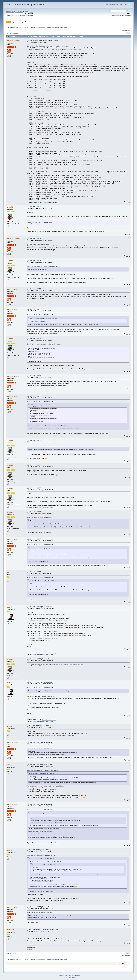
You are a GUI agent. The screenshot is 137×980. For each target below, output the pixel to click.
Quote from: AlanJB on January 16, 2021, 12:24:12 (40, 545)
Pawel (10, 607)
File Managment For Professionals (116, 4)
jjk (8, 572)
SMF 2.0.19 (62, 976)
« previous (125, 31)
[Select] (32, 220)
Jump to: (115, 964)
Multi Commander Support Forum (25, 5)
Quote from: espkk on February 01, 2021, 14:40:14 (40, 748)
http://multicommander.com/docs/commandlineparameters (66, 665)
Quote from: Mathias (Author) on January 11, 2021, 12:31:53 (42, 446)
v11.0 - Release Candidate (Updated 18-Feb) (44, 40)
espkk (10, 726)
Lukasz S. (11, 930)
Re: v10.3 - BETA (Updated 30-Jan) (40, 726)
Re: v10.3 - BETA (36, 207)
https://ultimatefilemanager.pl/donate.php (42, 655)
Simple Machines (76, 976)
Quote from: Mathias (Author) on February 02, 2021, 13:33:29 (43, 770)
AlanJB (10, 207)
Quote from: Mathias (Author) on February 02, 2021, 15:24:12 (43, 856)
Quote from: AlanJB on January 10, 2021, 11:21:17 (40, 315)
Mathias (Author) (14, 41)
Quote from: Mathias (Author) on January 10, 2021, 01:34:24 (42, 266)
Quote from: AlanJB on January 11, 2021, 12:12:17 (40, 402)
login (21, 11)
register (26, 11)
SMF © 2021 (68, 976)
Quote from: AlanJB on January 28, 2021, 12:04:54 (40, 688)
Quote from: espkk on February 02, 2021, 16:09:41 (40, 913)
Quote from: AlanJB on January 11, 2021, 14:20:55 (40, 518)
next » (130, 31)
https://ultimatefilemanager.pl (49, 653)
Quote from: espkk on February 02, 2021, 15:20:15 (40, 810)
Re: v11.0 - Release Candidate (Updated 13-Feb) (44, 930)
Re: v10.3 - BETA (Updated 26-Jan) (41, 607)
